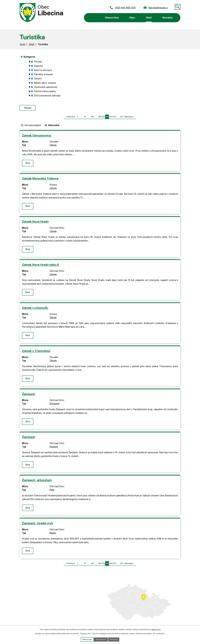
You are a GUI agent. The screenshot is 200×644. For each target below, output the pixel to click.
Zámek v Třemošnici (36, 353)
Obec (132, 18)
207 (122, 119)
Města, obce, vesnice (45, 83)
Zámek (53, 147)
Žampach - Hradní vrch (37, 525)
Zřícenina (54, 406)
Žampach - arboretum (37, 482)
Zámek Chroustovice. (37, 137)
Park (52, 492)
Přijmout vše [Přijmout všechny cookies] (86, 639)
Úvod (92, 18)
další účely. (156, 629)
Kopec (53, 535)
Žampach (29, 396)
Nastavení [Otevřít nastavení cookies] (115, 639)
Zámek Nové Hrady (35, 224)
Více (28, 165)
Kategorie (29, 57)
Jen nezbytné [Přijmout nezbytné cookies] (101, 639)
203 (114, 119)
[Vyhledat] (178, 7)
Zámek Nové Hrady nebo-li (40, 266)
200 (103, 119)
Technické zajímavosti (46, 87)
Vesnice (54, 449)
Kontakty (167, 18)
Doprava (38, 66)
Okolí (149, 18)
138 (92, 119)
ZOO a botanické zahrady (47, 96)
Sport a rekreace (43, 70)
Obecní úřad (112, 18)
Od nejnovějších (33, 127)
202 (111, 119)
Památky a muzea (43, 74)
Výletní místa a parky (45, 91)
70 (85, 119)
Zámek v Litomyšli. (35, 310)
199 (100, 119)
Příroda (38, 62)
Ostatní (38, 79)
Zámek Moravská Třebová (40, 180)
